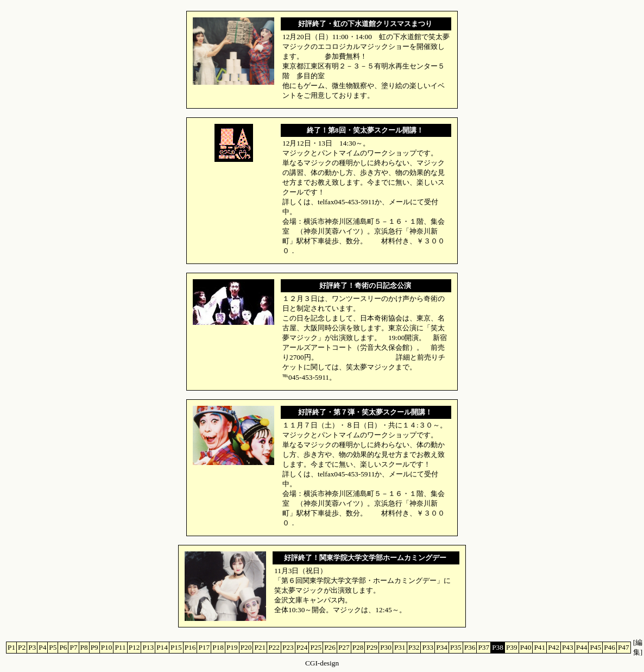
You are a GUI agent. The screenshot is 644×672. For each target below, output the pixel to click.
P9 (94, 647)
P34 (442, 647)
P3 (32, 647)
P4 (42, 647)
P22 (274, 647)
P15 (176, 647)
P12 (134, 647)
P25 (316, 647)
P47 (624, 647)
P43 (568, 647)
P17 (204, 647)
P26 (330, 647)
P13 (148, 647)
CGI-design (322, 663)
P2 (22, 647)
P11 (120, 647)
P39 (512, 647)
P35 (456, 647)
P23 (288, 647)
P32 (414, 647)
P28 (358, 647)
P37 (484, 647)
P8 (84, 647)
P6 (63, 647)
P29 (372, 647)
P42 (554, 647)
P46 (610, 647)
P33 (428, 647)
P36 (470, 647)
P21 (260, 647)
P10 (107, 647)
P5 (53, 647)
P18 (218, 647)
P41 (539, 647)
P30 (386, 647)
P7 (73, 647)
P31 (400, 647)
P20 (246, 647)
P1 (11, 647)
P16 (190, 647)
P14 (162, 647)
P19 (232, 647)
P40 (526, 647)
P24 (302, 647)
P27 (344, 647)
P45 (595, 647)
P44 (582, 647)
